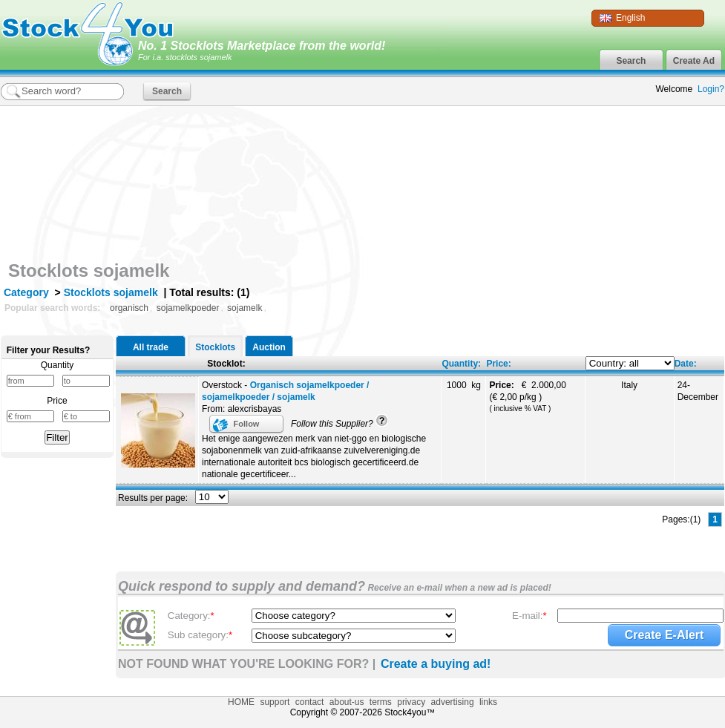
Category (26, 292)
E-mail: (529, 616)
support (275, 702)
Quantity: (461, 364)
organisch (129, 308)
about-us (347, 702)
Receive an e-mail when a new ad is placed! (458, 588)
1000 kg (464, 385)
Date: (686, 364)
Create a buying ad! (436, 664)
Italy (629, 385)
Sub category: (200, 635)
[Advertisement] (627, 203)
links (488, 702)
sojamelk (245, 308)
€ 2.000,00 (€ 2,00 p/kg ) (529, 396)
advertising (453, 702)
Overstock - (285, 391)
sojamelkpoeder (188, 308)
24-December (698, 391)
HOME (241, 702)
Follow (247, 424)
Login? (711, 89)
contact (310, 702)
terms (381, 702)
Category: (191, 616)
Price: (498, 364)
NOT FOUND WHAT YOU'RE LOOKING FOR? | (247, 664)
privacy (411, 702)
